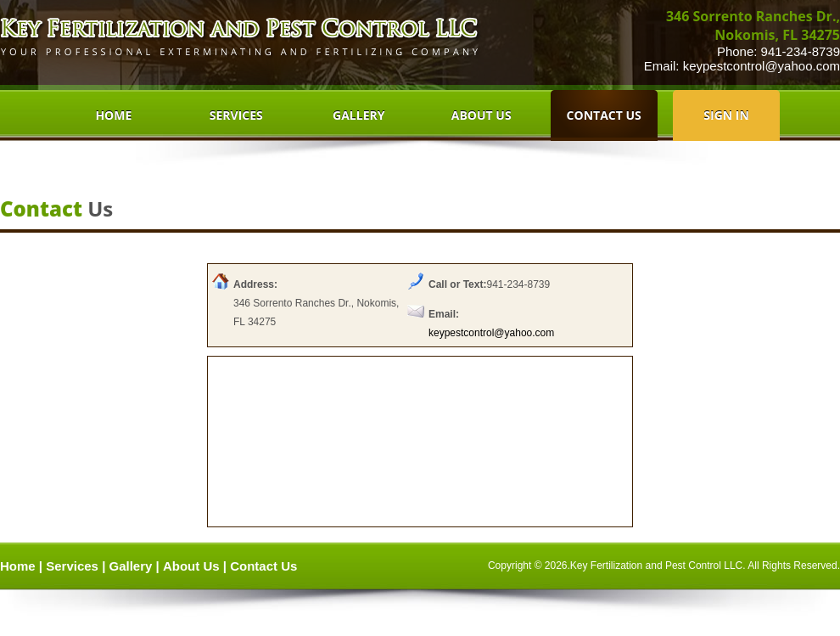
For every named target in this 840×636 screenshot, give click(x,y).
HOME (113, 115)
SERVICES (236, 115)
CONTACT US (604, 115)
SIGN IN (726, 115)
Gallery (131, 566)
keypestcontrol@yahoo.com (762, 66)
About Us (191, 566)
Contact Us (263, 566)
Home (18, 566)
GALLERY (358, 115)
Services (72, 566)
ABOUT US (482, 115)
